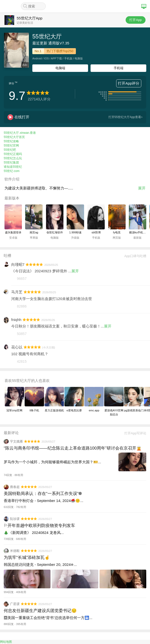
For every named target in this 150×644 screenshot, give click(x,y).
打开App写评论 (134, 433)
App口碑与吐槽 (134, 256)
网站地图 (6, 642)
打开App (135, 20)
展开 (142, 188)
